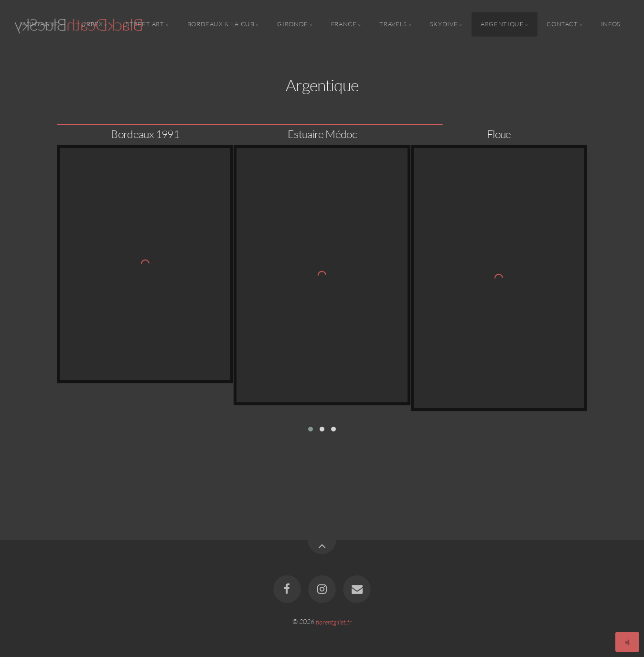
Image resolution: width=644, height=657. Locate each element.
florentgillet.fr (334, 621)
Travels (393, 24)
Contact (562, 24)
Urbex (92, 24)
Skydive (444, 24)
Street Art (145, 24)
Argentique (502, 24)
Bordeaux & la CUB (221, 24)
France (344, 24)
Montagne (39, 24)
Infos (611, 24)
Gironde (292, 24)
